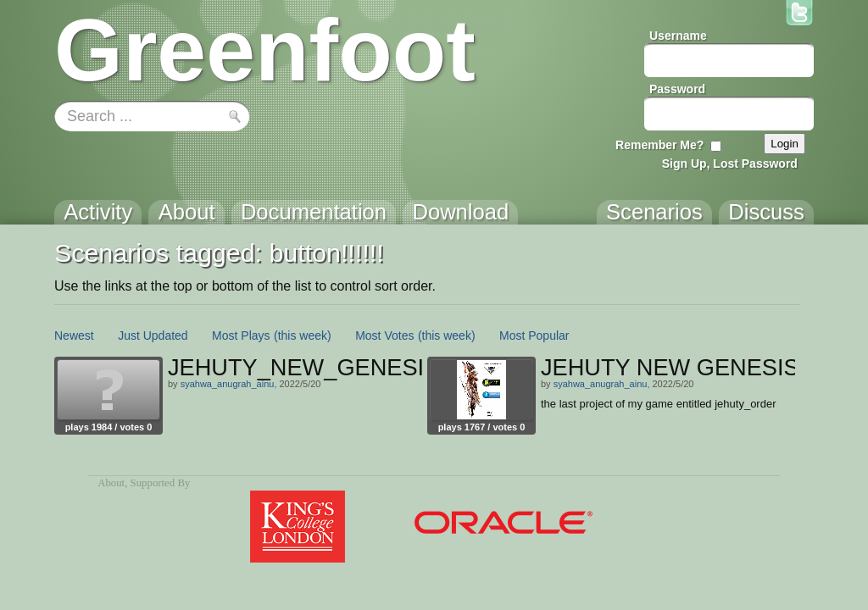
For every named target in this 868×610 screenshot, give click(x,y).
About (111, 483)
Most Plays (241, 335)
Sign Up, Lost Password (730, 164)
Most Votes (384, 335)
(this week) (303, 335)
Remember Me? (659, 145)
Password (677, 89)
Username (678, 36)
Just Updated (153, 335)
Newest (74, 335)
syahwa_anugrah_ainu (228, 384)
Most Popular (534, 335)
